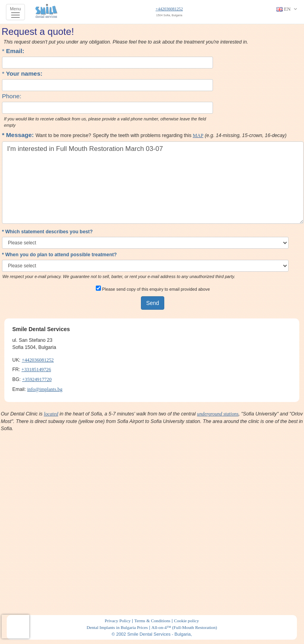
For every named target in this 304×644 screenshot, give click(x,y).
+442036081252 (169, 9)
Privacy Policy (118, 621)
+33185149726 (36, 370)
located (51, 414)
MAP (198, 135)
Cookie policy (186, 621)
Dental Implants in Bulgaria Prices (117, 627)
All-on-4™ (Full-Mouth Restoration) (184, 627)
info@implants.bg (45, 389)
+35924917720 (37, 379)
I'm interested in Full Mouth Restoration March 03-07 (153, 183)
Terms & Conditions (152, 621)
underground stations (218, 414)
